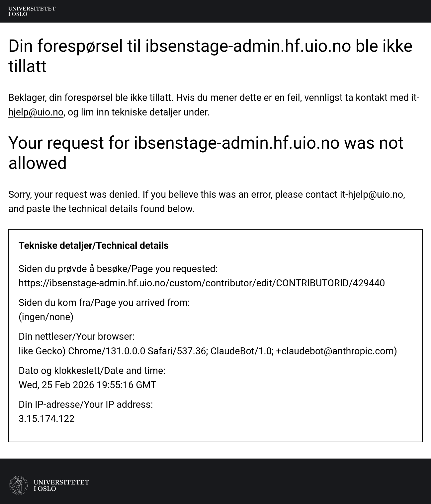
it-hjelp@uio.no (372, 194)
